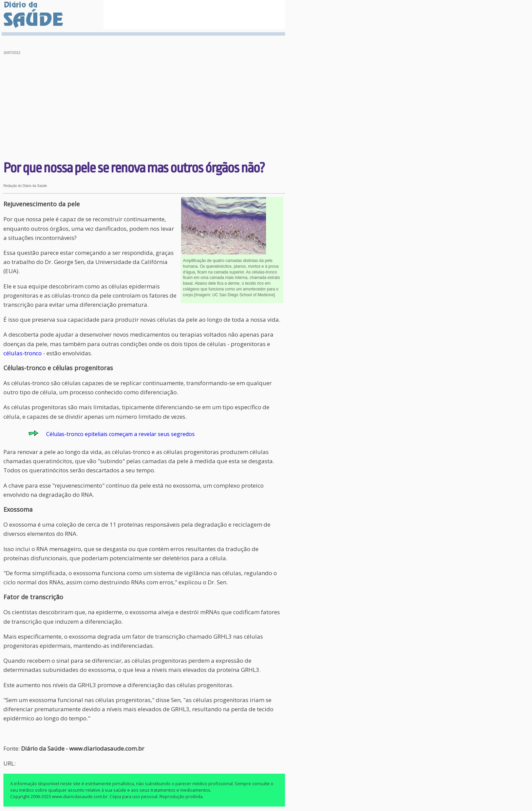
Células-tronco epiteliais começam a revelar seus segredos (120, 434)
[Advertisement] (144, 109)
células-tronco (23, 353)
